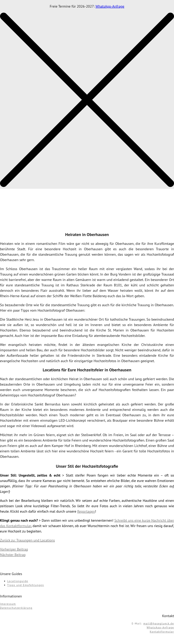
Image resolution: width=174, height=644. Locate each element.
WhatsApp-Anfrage (110, 6)
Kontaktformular (162, 632)
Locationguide (18, 581)
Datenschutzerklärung (16, 608)
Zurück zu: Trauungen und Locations (27, 540)
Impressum (8, 604)
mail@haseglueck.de (159, 624)
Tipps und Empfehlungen (26, 585)
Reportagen (86, 511)
